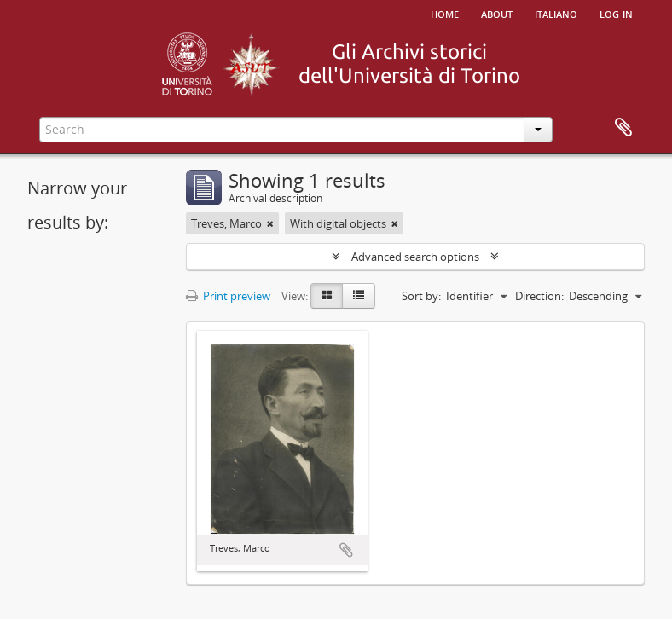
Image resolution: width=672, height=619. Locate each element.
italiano (556, 13)
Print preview (228, 296)
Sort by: (421, 296)
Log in (616, 13)
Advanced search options (415, 257)
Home (445, 13)
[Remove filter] (270, 223)
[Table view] (359, 296)
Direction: (539, 296)
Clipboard (623, 128)
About (497, 13)
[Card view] (327, 296)
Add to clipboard (346, 550)
